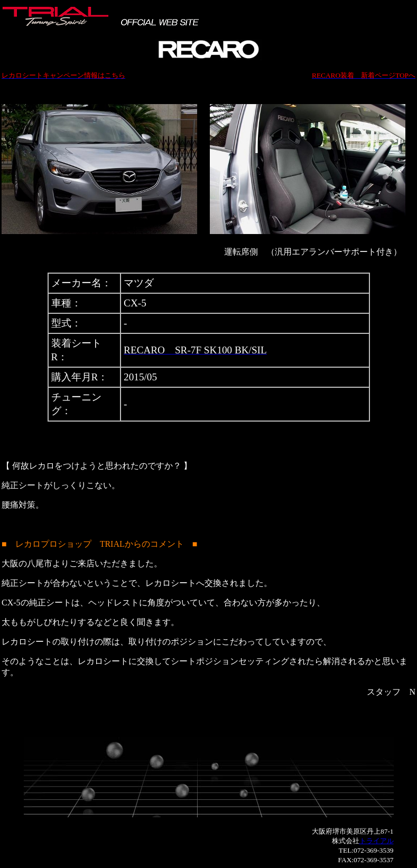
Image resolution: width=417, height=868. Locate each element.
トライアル (377, 841)
